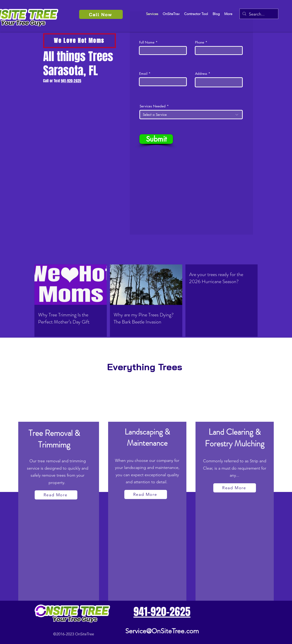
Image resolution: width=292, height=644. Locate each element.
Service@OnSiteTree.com (162, 631)
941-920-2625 (71, 81)
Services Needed (153, 106)
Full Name (147, 42)
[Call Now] (101, 14)
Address (201, 74)
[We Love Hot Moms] (80, 41)
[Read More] (56, 495)
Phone (200, 42)
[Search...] (259, 14)
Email (143, 74)
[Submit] (156, 139)
